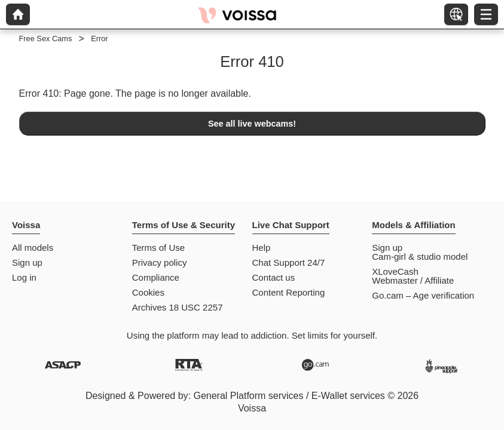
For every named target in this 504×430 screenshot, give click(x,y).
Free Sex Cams (46, 39)
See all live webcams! (252, 124)
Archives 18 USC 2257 (178, 307)
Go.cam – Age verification (423, 295)
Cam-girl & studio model (420, 257)
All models (33, 248)
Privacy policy (160, 262)
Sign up (27, 262)
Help (262, 248)
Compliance (156, 277)
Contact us (274, 277)
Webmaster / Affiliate (413, 280)
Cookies (148, 292)
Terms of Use (158, 248)
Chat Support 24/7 (289, 262)
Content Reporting (289, 292)
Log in (24, 277)
